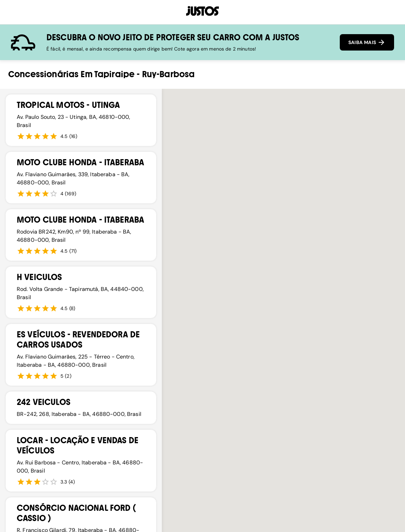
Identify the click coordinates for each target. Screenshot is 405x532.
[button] (185, 319)
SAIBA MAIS (367, 42)
